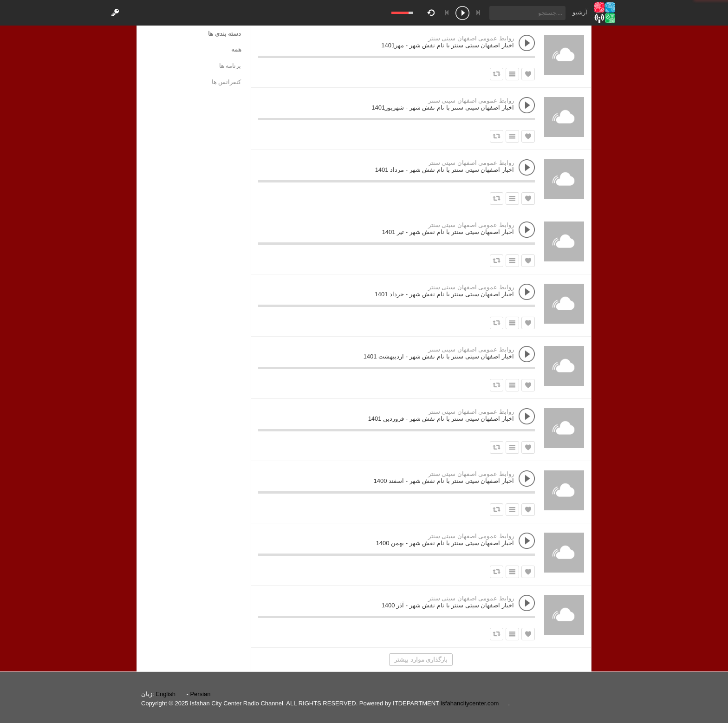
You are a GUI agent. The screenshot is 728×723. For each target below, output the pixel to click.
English (166, 694)
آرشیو (580, 12)
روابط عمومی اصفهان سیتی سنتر (471, 38)
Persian (200, 694)
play (462, 14)
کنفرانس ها (227, 82)
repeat (432, 12)
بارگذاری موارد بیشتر (421, 660)
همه (236, 49)
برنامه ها (230, 66)
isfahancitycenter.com (470, 703)
